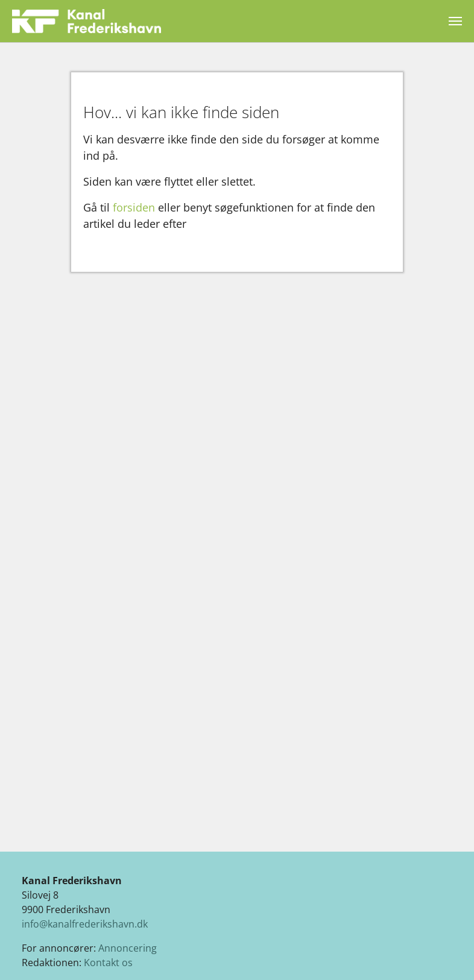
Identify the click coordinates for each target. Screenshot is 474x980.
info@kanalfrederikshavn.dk (85, 924)
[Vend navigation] (455, 21)
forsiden (134, 207)
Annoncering (128, 948)
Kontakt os (108, 963)
